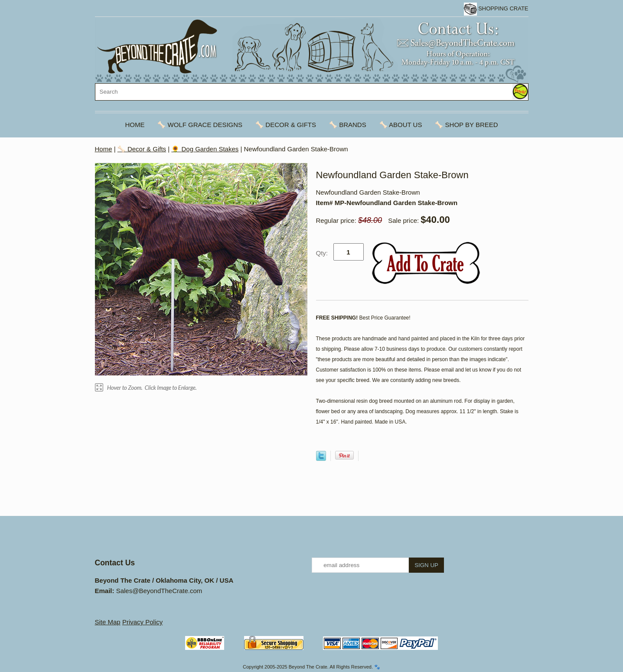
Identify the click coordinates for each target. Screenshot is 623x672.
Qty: (322, 253)
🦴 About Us (401, 125)
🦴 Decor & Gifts (286, 125)
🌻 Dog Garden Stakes (205, 149)
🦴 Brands (348, 125)
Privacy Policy (142, 622)
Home (135, 125)
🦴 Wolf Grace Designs (200, 125)
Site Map (108, 622)
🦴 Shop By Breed (466, 125)
